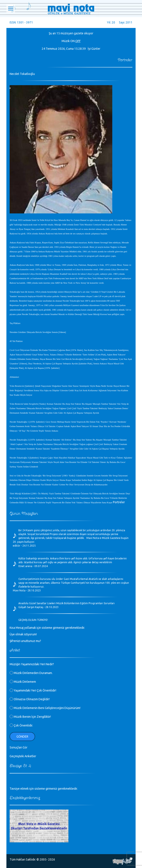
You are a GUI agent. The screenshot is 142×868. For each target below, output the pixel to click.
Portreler (119, 502)
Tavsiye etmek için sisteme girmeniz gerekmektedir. (44, 789)
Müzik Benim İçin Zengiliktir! (30, 717)
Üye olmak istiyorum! (23, 634)
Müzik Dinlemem (23, 682)
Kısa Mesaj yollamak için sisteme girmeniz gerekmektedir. (47, 628)
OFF (78, 41)
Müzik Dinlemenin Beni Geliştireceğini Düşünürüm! (45, 708)
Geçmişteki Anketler (23, 756)
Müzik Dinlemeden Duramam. (31, 673)
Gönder (22, 737)
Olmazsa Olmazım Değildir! (30, 699)
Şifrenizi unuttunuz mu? (25, 641)
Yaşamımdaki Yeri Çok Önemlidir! (33, 690)
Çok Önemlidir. (21, 725)
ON (72, 41)
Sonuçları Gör (18, 747)
